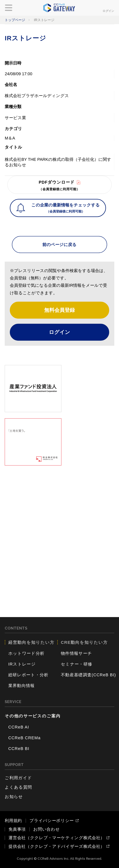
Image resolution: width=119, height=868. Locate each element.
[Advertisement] (59, 498)
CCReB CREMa (24, 738)
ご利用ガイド (18, 778)
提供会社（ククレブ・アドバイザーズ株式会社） (57, 847)
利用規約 (13, 821)
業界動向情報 (22, 686)
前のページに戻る (59, 245)
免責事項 (17, 829)
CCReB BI (19, 749)
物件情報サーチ (76, 653)
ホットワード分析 (26, 653)
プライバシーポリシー (52, 821)
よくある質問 (18, 787)
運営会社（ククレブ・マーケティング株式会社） (57, 838)
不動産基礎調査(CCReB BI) (88, 675)
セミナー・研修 (76, 664)
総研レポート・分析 (28, 675)
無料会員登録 (59, 310)
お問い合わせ (46, 829)
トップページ (15, 20)
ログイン (108, 11)
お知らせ (14, 797)
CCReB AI (19, 727)
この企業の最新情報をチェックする (66, 208)
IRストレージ (22, 664)
